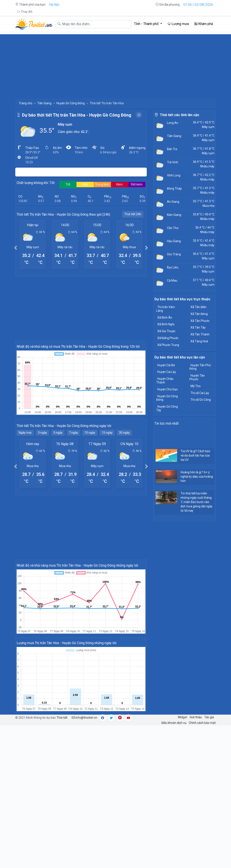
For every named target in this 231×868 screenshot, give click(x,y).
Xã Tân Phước (200, 321)
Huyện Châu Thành (165, 381)
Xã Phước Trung (168, 345)
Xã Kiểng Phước (168, 338)
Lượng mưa (178, 24)
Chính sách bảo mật (202, 723)
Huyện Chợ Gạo (168, 389)
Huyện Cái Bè (166, 365)
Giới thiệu (196, 717)
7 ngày (73, 433)
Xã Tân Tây (198, 327)
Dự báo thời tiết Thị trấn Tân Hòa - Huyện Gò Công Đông (77, 115)
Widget (183, 717)
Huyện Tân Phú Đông (200, 367)
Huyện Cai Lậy (167, 372)
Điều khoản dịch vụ (174, 723)
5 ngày (58, 433)
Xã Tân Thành (200, 334)
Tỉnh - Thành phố (147, 24)
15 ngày (107, 433)
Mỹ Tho (196, 386)
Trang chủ (26, 103)
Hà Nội (54, 5)
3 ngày (42, 433)
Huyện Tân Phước (197, 377)
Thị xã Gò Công (201, 400)
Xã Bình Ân (165, 318)
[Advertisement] (115, 64)
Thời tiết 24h (133, 214)
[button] (16, 248)
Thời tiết (62, 718)
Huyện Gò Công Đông (71, 103)
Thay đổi (25, 12)
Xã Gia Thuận (166, 331)
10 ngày (90, 433)
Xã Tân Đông (199, 314)
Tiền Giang (44, 103)
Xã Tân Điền (198, 307)
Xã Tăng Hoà (199, 341)
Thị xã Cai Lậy (200, 393)
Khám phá (204, 24)
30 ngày (124, 433)
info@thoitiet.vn (84, 718)
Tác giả (209, 717)
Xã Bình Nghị (166, 324)
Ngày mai (25, 433)
